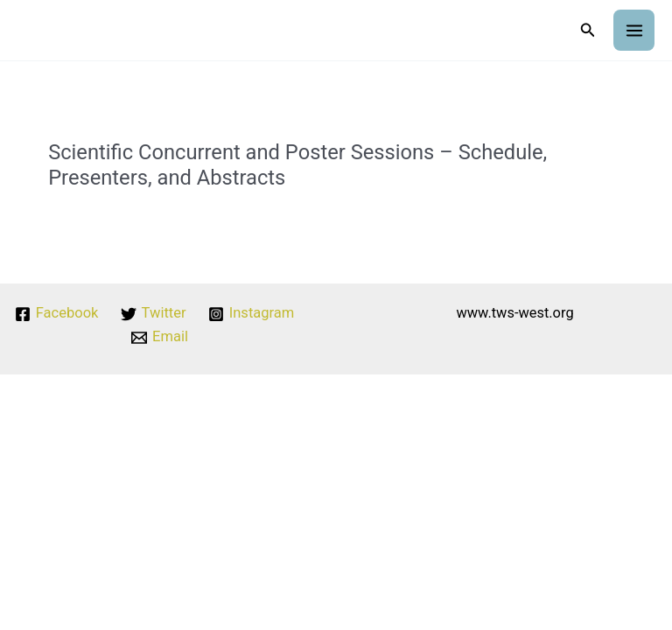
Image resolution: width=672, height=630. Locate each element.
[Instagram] (251, 314)
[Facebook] (57, 314)
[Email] (160, 338)
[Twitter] (153, 314)
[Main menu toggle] (634, 30)
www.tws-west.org (514, 313)
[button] (588, 30)
